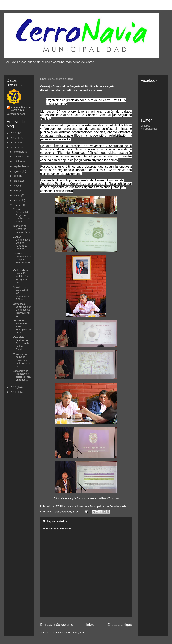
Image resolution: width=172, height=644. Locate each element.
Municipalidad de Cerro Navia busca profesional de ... (22, 360)
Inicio (90, 625)
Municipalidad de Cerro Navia (21, 109)
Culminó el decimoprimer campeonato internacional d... (22, 260)
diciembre (19, 152)
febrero (18, 200)
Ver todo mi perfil (16, 114)
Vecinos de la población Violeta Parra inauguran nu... (21, 276)
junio (17, 181)
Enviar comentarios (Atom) (71, 632)
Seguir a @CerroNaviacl (149, 127)
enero (17, 205)
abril (16, 190)
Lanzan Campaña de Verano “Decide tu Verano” (21, 243)
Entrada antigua (120, 625)
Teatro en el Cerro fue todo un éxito (21, 229)
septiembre (20, 166)
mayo (17, 186)
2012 (14, 387)
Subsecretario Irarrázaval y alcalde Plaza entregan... (22, 375)
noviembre (20, 157)
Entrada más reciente (57, 625)
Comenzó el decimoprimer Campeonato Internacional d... (22, 310)
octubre (18, 161)
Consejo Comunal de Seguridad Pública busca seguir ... (22, 215)
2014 (14, 143)
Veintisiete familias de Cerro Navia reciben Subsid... (21, 343)
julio (16, 176)
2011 (14, 392)
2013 (14, 148)
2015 (14, 138)
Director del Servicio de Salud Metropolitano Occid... (22, 326)
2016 (14, 133)
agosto (18, 171)
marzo (17, 195)
